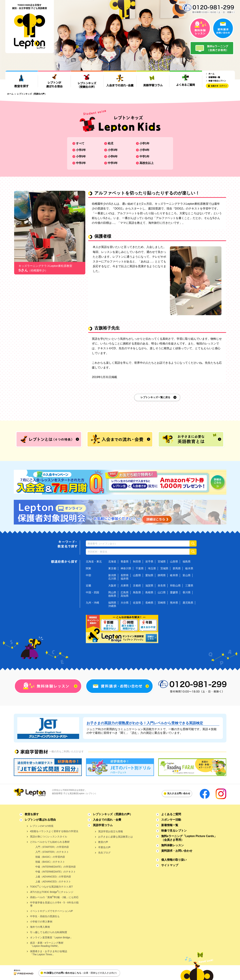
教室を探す (32, 814)
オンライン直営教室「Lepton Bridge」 (51, 937)
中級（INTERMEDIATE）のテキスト (56, 872)
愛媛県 (174, 592)
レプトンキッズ (113, 814)
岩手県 (149, 561)
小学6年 (113, 156)
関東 (88, 568)
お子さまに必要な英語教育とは (115, 837)
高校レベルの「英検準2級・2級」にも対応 (54, 897)
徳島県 (112, 596)
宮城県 (162, 561)
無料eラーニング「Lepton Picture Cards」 (189, 838)
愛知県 (149, 575)
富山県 (187, 575)
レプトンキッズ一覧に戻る (155, 397)
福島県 (187, 561)
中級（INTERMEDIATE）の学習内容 (56, 867)
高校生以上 (147, 163)
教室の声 (103, 842)
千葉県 (140, 568)
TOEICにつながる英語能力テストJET (51, 886)
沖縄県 (112, 606)
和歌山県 (175, 585)
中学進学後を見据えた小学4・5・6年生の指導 (54, 904)
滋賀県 (149, 585)
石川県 (112, 579)
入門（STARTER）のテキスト (52, 852)
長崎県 (149, 603)
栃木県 (189, 568)
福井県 (125, 579)
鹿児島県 (188, 603)
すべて (80, 143)
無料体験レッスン (173, 845)
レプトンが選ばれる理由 (40, 820)
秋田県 (137, 561)
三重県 (189, 585)
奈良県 (162, 585)
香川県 (187, 592)
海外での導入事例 (40, 927)
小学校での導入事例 (41, 922)
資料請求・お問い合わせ (177, 851)
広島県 (125, 592)
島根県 (149, 592)
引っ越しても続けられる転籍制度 (49, 932)
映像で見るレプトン (174, 831)
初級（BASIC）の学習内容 (50, 857)
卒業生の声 (104, 847)
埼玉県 (152, 568)
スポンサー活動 (171, 820)
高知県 (125, 596)
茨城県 (164, 568)
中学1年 (145, 156)
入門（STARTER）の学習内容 (52, 847)
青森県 (125, 561)
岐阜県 (174, 575)
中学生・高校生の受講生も (45, 916)
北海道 (112, 561)
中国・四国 (92, 592)
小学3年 (113, 150)
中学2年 (81, 163)
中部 (88, 575)
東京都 (112, 568)
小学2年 (81, 150)
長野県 (125, 575)
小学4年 (145, 150)
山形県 (174, 561)
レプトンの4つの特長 (42, 826)
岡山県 (112, 592)
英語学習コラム (103, 825)
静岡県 (162, 575)
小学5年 (81, 156)
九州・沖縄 (92, 603)
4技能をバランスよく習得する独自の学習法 (54, 831)
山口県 (162, 592)
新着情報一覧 (170, 825)
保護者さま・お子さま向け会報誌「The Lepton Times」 (49, 953)
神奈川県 (126, 568)
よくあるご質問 (171, 814)
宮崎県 (162, 603)
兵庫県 (125, 585)
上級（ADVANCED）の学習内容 (53, 877)
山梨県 (137, 575)
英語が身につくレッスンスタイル (49, 837)
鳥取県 (137, 592)
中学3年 (113, 163)
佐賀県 (137, 603)
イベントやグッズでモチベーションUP (51, 911)
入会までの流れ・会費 (107, 820)
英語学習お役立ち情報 (111, 831)
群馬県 (177, 568)
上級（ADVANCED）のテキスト (53, 882)
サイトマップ (170, 865)
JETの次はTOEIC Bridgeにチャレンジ (52, 892)
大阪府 (112, 585)
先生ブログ (104, 853)
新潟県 (112, 575)
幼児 (111, 143)
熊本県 (174, 603)
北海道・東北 (94, 561)
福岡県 (112, 603)
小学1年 (145, 143)
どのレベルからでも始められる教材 (50, 842)
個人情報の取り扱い (174, 860)
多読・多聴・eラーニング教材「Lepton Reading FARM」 (47, 944)
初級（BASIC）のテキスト (50, 862)
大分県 (125, 603)
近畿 (88, 585)
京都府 (137, 585)
